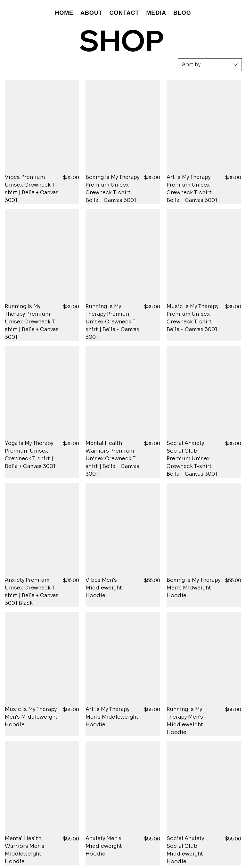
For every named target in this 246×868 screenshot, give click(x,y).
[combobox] (210, 65)
